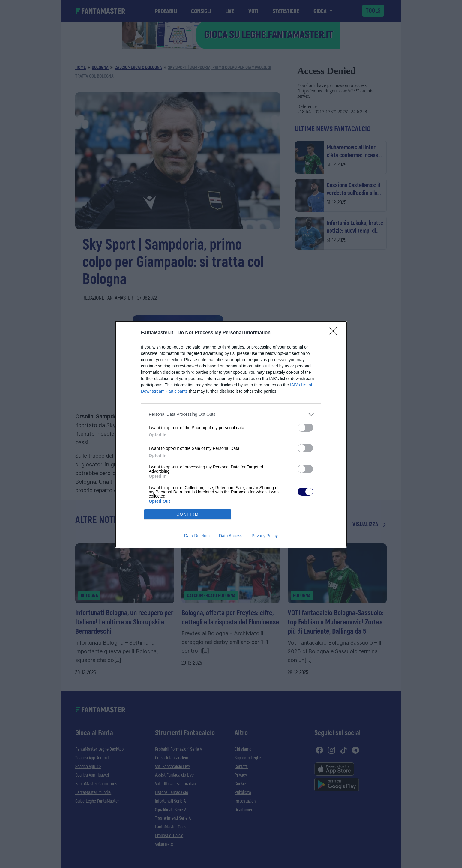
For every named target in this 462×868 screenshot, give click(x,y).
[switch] (305, 428)
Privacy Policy (265, 536)
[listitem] (231, 414)
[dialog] (231, 434)
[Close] (335, 333)
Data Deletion (197, 536)
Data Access (231, 536)
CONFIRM (188, 514)
